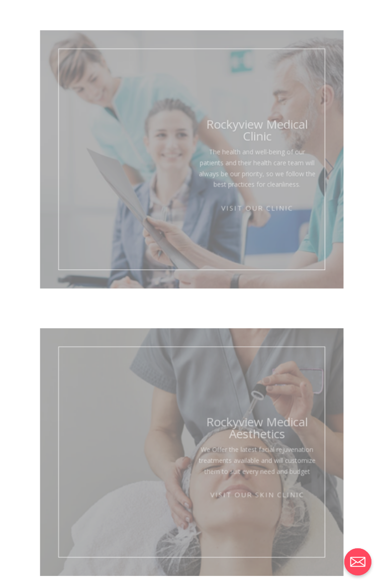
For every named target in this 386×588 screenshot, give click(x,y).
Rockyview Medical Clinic (252, 137)
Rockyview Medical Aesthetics (252, 434)
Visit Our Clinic (252, 208)
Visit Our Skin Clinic (252, 495)
